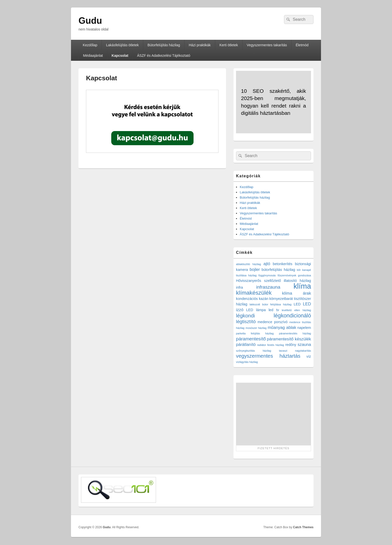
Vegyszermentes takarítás (267, 45)
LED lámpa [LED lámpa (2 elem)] (256, 310)
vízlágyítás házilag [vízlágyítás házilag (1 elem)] (247, 362)
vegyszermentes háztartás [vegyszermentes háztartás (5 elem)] (268, 356)
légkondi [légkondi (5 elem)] (245, 316)
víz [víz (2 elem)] (309, 356)
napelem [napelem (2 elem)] (304, 328)
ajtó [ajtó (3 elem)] (267, 264)
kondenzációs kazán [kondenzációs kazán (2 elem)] (252, 299)
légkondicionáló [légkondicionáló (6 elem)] (292, 316)
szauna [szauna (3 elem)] (304, 345)
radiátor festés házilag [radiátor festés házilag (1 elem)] (270, 345)
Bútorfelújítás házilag (164, 45)
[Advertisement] (273, 414)
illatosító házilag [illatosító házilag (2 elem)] (297, 281)
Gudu (90, 21)
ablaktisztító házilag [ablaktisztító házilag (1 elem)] (248, 264)
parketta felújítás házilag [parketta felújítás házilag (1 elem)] (255, 333)
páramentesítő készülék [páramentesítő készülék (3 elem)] (289, 339)
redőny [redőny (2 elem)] (291, 345)
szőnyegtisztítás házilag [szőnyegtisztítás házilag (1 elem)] (253, 351)
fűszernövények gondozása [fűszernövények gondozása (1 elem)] (294, 275)
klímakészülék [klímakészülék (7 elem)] (254, 293)
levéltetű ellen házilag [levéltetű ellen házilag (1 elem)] (296, 310)
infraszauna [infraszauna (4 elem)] (268, 287)
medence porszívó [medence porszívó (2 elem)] (272, 322)
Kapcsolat (120, 56)
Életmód (302, 45)
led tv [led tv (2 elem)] (274, 310)
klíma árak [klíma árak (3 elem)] (297, 293)
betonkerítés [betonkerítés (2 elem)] (283, 264)
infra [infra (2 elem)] (239, 287)
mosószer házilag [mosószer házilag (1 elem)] (256, 328)
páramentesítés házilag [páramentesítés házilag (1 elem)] (295, 333)
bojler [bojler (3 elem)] (255, 269)
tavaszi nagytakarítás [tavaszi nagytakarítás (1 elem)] (295, 351)
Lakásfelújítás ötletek (122, 45)
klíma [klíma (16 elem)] (302, 286)
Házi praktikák (200, 45)
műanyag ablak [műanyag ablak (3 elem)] (282, 328)
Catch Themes (303, 527)
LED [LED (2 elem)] (297, 304)
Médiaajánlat (93, 56)
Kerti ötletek (229, 45)
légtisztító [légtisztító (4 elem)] (246, 322)
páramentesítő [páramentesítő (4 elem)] (251, 339)
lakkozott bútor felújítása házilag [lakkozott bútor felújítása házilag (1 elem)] (270, 304)
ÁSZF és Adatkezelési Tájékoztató (164, 56)
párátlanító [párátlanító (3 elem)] (246, 345)
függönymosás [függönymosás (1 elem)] (267, 275)
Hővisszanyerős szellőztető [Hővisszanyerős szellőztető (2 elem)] (258, 281)
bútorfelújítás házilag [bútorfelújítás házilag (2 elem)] (278, 270)
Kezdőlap (90, 45)
